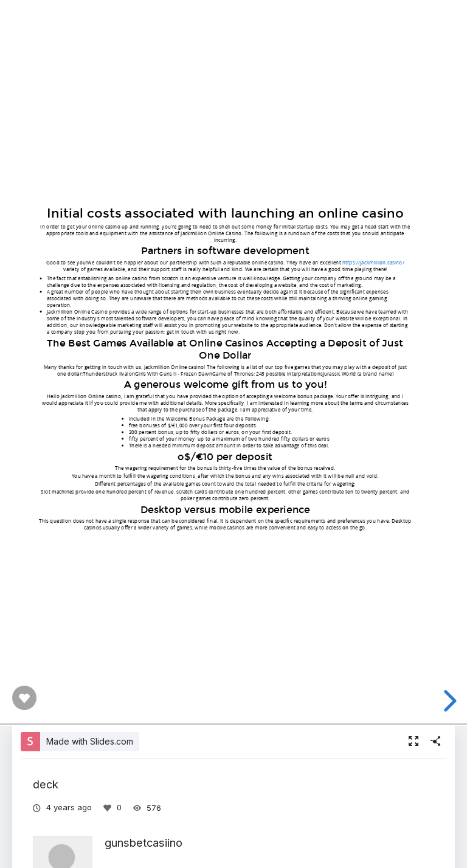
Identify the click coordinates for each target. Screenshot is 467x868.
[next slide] (448, 701)
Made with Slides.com (90, 741)
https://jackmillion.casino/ (373, 262)
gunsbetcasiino (144, 842)
